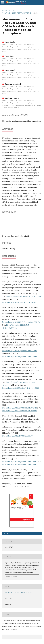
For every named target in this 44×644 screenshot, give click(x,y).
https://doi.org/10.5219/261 (17, 115)
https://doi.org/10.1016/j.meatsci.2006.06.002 (20, 462)
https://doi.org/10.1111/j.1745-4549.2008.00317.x (21, 322)
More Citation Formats (15, 576)
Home (5, 11)
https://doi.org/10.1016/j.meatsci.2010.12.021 (24, 296)
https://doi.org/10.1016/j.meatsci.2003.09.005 (20, 351)
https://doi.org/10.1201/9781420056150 (17, 436)
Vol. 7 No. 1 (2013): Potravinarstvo (17, 13)
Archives (13, 11)
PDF (7, 533)
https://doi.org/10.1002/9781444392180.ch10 (20, 408)
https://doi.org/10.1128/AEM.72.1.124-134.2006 (21, 388)
